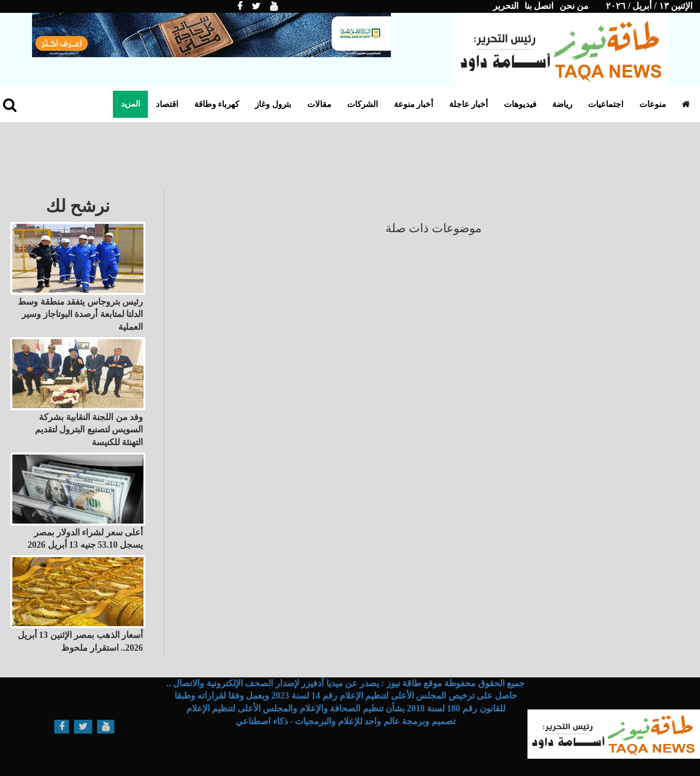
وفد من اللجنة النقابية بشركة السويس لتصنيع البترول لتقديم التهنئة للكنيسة (89, 430)
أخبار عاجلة (469, 104)
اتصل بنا (539, 6)
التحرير (506, 6)
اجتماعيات (606, 104)
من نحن (574, 6)
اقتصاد (167, 104)
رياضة (562, 104)
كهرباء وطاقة (217, 104)
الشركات (363, 104)
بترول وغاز (273, 104)
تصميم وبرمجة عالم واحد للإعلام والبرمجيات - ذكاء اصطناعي (346, 721)
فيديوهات (520, 104)
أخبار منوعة (414, 104)
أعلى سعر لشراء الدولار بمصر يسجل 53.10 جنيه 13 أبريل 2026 (85, 539)
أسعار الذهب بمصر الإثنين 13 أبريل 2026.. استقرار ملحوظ (81, 641)
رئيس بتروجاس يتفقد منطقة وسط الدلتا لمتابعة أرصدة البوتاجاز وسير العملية (80, 314)
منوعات (653, 104)
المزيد (130, 104)
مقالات (319, 104)
